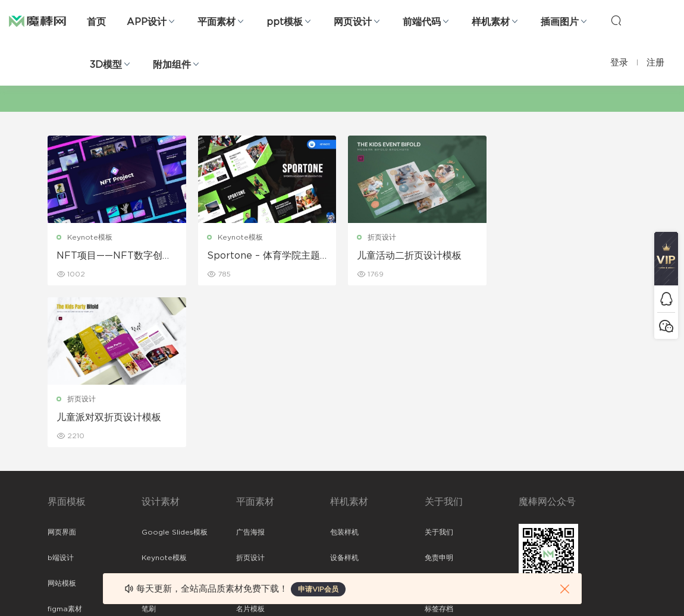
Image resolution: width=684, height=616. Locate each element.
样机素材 (491, 22)
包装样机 (344, 370)
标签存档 (439, 447)
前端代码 (422, 22)
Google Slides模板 (175, 370)
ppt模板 (285, 22)
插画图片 (560, 22)
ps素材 (59, 498)
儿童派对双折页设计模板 (560, 256)
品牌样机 (344, 422)
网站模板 (62, 422)
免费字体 (250, 498)
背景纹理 (156, 498)
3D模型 (106, 65)
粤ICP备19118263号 (604, 587)
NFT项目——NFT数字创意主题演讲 (114, 256)
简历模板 (250, 473)
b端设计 (61, 396)
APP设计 (147, 22)
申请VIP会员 (318, 589)
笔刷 (149, 447)
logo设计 (157, 524)
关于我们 (439, 370)
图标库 (58, 473)
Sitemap (440, 422)
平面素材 (217, 22)
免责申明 (439, 396)
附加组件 (172, 65)
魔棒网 (37, 21)
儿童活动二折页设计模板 (409, 256)
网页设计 (353, 22)
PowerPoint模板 (170, 422)
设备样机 (344, 396)
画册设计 (250, 422)
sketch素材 (67, 524)
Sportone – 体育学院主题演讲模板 (263, 256)
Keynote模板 (90, 237)
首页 (96, 22)
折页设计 (382, 237)
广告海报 (250, 370)
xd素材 (59, 549)
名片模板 (250, 447)
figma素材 (65, 447)
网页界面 (62, 370)
